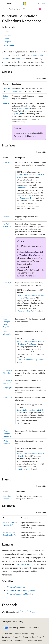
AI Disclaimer (7, 633)
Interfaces (8, 35)
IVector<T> (7, 59)
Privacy (16, 637)
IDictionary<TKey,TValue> (27, 311)
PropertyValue (17, 91)
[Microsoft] (24, 3)
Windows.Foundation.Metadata (20, 594)
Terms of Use (7, 640)
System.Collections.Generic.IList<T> (31, 410)
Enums (6, 38)
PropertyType (17, 114)
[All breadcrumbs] (4, 9)
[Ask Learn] (40, 9)
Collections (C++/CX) (24, 564)
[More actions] (45, 9)
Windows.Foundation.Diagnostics (21, 590)
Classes (7, 32)
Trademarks (19, 640)
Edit (44, 51)
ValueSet (6, 103)
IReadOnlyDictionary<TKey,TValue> (30, 360)
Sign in (44, 3)
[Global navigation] (2, 3)
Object (29, 106)
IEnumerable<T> (23, 188)
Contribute (6, 637)
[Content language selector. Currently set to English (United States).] (13, 622)
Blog (33, 633)
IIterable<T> (38, 55)
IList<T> (20, 423)
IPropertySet (8, 388)
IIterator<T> (8, 217)
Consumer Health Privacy (33, 637)
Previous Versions (21, 633)
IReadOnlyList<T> (24, 469)
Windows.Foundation (16, 587)
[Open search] (38, 3)
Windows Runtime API (17, 9)
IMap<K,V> (21, 59)
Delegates (8, 42)
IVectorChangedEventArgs (7, 434)
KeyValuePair (23, 276)
